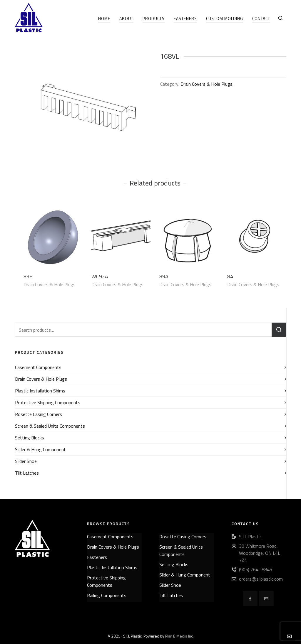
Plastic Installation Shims (40, 391)
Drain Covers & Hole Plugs (206, 84)
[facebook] (250, 599)
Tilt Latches (27, 473)
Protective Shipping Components (48, 402)
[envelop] (266, 599)
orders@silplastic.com (261, 579)
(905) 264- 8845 (256, 569)
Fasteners (97, 557)
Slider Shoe (26, 461)
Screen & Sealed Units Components (50, 426)
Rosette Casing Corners (39, 414)
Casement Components (38, 367)
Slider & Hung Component (40, 449)
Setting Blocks (30, 438)
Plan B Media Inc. (179, 636)
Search (279, 330)
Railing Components (107, 595)
